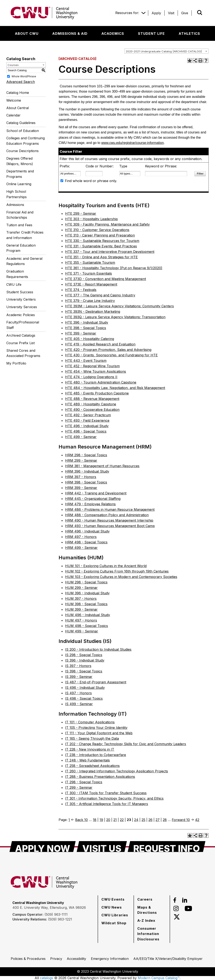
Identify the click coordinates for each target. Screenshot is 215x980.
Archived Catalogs (21, 335)
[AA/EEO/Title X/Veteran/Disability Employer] (168, 959)
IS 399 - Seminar (79, 677)
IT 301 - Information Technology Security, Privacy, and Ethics (114, 798)
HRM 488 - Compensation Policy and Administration (107, 515)
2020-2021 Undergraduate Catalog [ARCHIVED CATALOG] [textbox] (164, 51)
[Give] (185, 13)
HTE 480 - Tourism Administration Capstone (101, 382)
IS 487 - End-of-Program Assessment (96, 682)
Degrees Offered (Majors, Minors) (20, 161)
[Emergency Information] (110, 959)
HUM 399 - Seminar (81, 609)
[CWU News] (112, 907)
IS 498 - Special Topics (84, 698)
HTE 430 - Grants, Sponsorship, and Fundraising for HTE (111, 355)
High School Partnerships (16, 194)
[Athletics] (189, 34)
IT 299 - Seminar (79, 787)
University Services (22, 307)
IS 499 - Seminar (79, 704)
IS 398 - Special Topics (84, 671)
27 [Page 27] (158, 820)
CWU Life (14, 284)
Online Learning (19, 184)
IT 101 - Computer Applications (90, 722)
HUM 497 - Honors (81, 620)
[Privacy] (56, 959)
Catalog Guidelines (21, 123)
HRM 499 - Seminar (81, 548)
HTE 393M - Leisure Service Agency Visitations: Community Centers (119, 306)
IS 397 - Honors (78, 666)
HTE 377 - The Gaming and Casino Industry (100, 295)
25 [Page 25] (143, 820)
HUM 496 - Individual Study (88, 615)
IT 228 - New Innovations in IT (90, 749)
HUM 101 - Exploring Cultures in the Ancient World (106, 566)
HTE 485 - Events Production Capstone (97, 393)
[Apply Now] (43, 847)
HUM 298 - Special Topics (86, 582)
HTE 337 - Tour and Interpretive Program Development (110, 252)
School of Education (23, 131)
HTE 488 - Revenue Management (92, 399)
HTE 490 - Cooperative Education (92, 410)
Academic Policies (21, 315)
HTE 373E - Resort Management (91, 284)
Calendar (13, 115)
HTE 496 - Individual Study (87, 426)
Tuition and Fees (19, 225)
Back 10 (81, 820)
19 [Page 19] (101, 820)
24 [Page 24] (136, 820)
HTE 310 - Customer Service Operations (97, 230)
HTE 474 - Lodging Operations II (91, 377)
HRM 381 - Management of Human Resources (102, 466)
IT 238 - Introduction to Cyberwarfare (96, 755)
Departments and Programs (20, 174)
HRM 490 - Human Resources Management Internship (109, 520)
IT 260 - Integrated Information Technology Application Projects (117, 771)
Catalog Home (18, 93)
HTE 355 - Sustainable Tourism (90, 262)
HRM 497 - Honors (81, 537)
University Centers (21, 299)
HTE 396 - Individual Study (87, 322)
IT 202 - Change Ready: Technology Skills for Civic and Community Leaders (126, 744)
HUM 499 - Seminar (82, 631)
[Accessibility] (76, 959)
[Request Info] (167, 847)
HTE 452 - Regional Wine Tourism (92, 366)
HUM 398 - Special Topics (86, 604)
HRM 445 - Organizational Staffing (93, 499)
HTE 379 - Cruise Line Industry (90, 301)
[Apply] (156, 13)
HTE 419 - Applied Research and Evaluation (100, 344)
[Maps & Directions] (152, 910)
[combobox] (166, 51)
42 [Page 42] (197, 820)
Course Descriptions (22, 151)
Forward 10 (181, 820)
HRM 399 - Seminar (81, 488)
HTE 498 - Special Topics (86, 431)
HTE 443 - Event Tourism (86, 361)
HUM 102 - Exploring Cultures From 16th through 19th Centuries (117, 571)
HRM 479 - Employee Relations (90, 504)
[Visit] (171, 13)
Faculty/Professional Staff (23, 325)
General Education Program (21, 248)
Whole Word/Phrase (24, 76)
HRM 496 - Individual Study (87, 531)
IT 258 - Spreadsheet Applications (92, 766)
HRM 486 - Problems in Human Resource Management (110, 509)
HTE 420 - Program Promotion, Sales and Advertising (108, 350)
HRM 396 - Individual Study (87, 471)
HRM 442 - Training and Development (96, 493)
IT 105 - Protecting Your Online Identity (96, 728)
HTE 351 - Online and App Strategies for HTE (101, 257)
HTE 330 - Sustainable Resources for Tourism (102, 241)
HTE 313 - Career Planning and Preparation (100, 235)
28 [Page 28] (165, 820)
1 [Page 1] (69, 820)
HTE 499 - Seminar (81, 437)
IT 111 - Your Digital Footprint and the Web (99, 733)
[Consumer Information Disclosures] (152, 934)
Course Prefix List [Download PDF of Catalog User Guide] (20, 343)
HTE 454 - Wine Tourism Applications (96, 371)
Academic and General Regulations (24, 261)
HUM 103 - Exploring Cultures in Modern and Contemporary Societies (121, 577)
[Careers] (145, 899)
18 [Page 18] (95, 820)
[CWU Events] (113, 899)
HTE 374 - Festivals (81, 290)
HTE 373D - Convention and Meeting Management (106, 279)
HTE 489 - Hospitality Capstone (91, 404)
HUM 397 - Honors (81, 599)
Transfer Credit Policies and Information (25, 235)
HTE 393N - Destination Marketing (93, 312)
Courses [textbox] (13, 65)
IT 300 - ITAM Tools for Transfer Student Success (106, 793)
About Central (18, 108)
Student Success (20, 292)
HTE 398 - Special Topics (86, 328)
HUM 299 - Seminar (81, 588)
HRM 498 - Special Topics (86, 542)
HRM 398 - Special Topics (86, 482)
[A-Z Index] (146, 921)
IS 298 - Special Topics (84, 655)
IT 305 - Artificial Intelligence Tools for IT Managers (107, 804)
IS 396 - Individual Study (85, 660)
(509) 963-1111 (56, 914)
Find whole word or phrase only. (91, 181)
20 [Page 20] (108, 820)
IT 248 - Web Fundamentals (87, 760)
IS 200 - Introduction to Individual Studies (98, 649)
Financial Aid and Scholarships (20, 215)
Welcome (14, 100)
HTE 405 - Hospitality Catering (90, 339)
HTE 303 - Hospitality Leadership (91, 219)
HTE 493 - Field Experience (87, 420)
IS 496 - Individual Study (85, 688)
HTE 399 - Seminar (81, 333)
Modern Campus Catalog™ (159, 978)
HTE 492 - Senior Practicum (88, 415)
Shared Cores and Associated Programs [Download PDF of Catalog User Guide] (23, 353)
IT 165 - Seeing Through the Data (92, 738)
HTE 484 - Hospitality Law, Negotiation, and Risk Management (115, 388)
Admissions (15, 205)
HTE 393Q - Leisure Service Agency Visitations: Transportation (115, 317)
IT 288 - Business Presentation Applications (100, 777)
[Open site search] (200, 13)
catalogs (47, 978)
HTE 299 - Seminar (81, 213)
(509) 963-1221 (60, 919)
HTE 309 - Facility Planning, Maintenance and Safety (107, 224)
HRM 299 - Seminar (81, 460)
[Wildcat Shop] (114, 923)
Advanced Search (21, 82)
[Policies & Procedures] (28, 959)
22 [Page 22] (122, 820)
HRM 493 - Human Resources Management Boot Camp (110, 526)
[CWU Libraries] (115, 915)
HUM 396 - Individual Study (87, 593)
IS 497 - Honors (78, 693)
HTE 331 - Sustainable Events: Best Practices (101, 246)
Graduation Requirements (17, 274)
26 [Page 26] (150, 820)
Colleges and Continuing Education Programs (26, 141)
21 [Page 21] (115, 820)
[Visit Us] (102, 847)
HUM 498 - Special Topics (87, 626)
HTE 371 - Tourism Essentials (88, 273)
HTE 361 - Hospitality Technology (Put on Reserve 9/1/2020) (114, 268)
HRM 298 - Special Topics (86, 455)
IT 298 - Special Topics (84, 782)
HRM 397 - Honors (81, 477)
